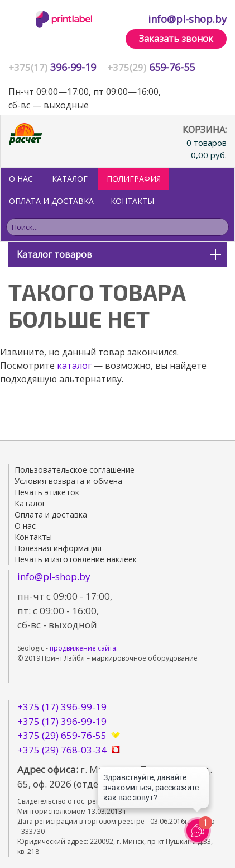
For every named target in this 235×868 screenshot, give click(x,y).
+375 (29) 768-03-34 (62, 750)
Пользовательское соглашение (75, 470)
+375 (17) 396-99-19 (62, 707)
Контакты (132, 201)
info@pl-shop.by (187, 19)
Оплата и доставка (51, 201)
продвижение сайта (83, 648)
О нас (21, 179)
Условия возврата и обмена (68, 481)
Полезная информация (58, 548)
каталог (74, 366)
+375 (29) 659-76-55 (62, 735)
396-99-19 (52, 67)
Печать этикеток (47, 492)
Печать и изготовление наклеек (76, 559)
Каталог (70, 179)
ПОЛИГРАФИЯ (134, 179)
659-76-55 (151, 67)
